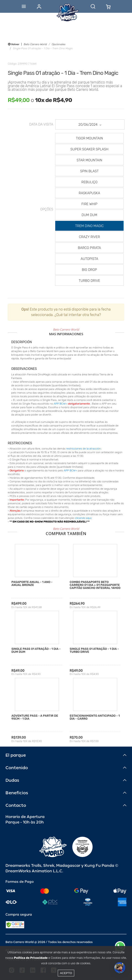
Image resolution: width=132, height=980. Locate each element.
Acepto (66, 973)
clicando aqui (83, 518)
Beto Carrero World (35, 44)
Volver (14, 44)
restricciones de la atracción (84, 449)
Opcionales (59, 44)
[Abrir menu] (24, 6)
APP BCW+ (60, 404)
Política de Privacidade (31, 958)
